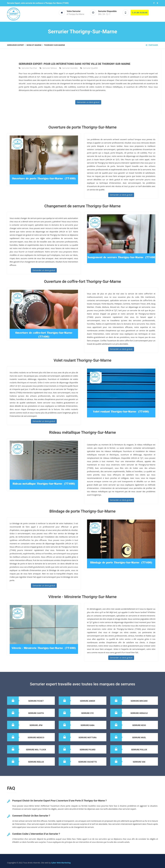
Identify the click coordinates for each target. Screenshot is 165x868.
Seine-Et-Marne (34, 45)
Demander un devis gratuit (88, 102)
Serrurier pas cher (29, 68)
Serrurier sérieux (50, 68)
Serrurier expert (15, 45)
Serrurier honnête (70, 68)
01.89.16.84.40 (140, 12)
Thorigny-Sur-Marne (55, 45)
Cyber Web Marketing (61, 863)
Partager (152, 45)
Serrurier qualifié (90, 68)
